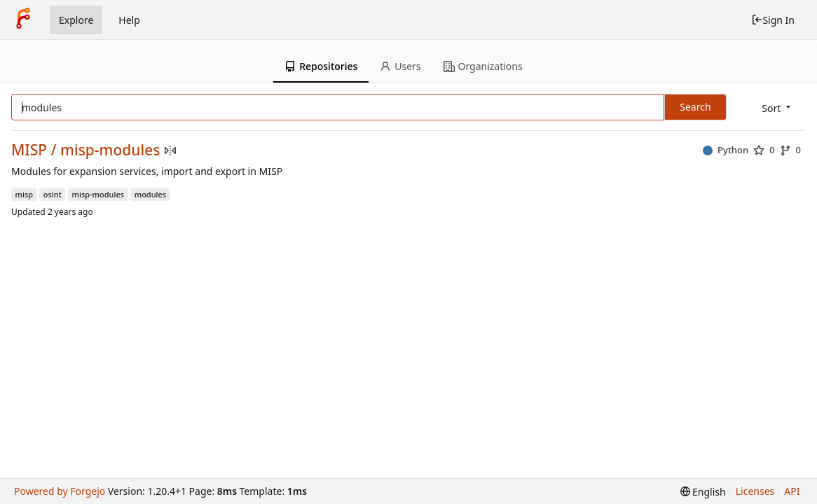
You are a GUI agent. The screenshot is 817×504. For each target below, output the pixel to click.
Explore (76, 20)
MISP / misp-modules (85, 150)
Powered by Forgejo (60, 491)
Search (695, 107)
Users (400, 66)
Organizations (483, 66)
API (792, 491)
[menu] (777, 108)
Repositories (321, 66)
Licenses (755, 491)
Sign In (773, 20)
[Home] (23, 20)
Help (129, 20)
